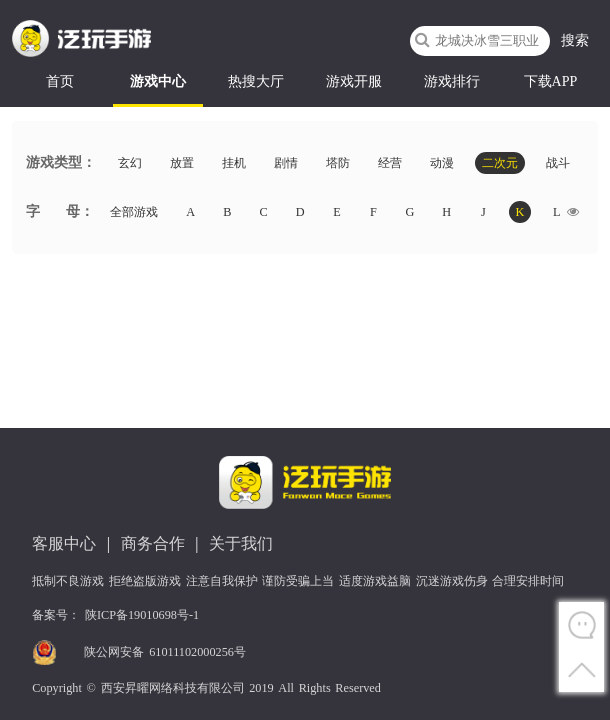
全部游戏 (134, 212)
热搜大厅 (256, 81)
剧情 (286, 163)
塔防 (338, 163)
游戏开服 (354, 81)
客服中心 (64, 543)
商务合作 (153, 543)
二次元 (500, 163)
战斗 (558, 163)
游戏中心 (158, 81)
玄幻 (130, 163)
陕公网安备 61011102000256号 (165, 652)
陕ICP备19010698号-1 (142, 615)
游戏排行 (452, 81)
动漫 (442, 163)
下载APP (551, 81)
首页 (60, 81)
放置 (182, 163)
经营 (390, 163)
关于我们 (241, 543)
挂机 (234, 163)
